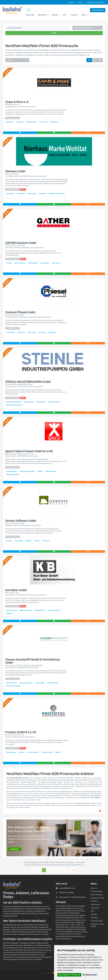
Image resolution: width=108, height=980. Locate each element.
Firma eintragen (98, 10)
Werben (56, 15)
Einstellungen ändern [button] (90, 975)
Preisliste (94, 901)
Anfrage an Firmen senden (96, 2)
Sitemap (94, 914)
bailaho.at (51, 865)
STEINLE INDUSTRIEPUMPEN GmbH (28, 382)
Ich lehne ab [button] (76, 975)
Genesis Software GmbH (21, 521)
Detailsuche (43, 15)
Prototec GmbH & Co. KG (21, 732)
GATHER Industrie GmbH (21, 243)
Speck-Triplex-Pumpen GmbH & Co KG (29, 451)
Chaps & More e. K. (17, 102)
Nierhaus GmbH (15, 171)
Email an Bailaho (97, 895)
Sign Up (71, 2)
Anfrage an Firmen (98, 898)
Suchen (54, 33)
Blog (85, 15)
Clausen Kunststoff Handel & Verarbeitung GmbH (32, 661)
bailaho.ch (69, 865)
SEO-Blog (94, 918)
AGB (92, 911)
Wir (65, 15)
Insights (75, 15)
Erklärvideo (30, 15)
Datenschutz (95, 904)
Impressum (95, 908)
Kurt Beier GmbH (16, 590)
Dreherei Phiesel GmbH (20, 312)
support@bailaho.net (67, 888)
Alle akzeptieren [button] (64, 975)
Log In (80, 2)
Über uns (94, 888)
